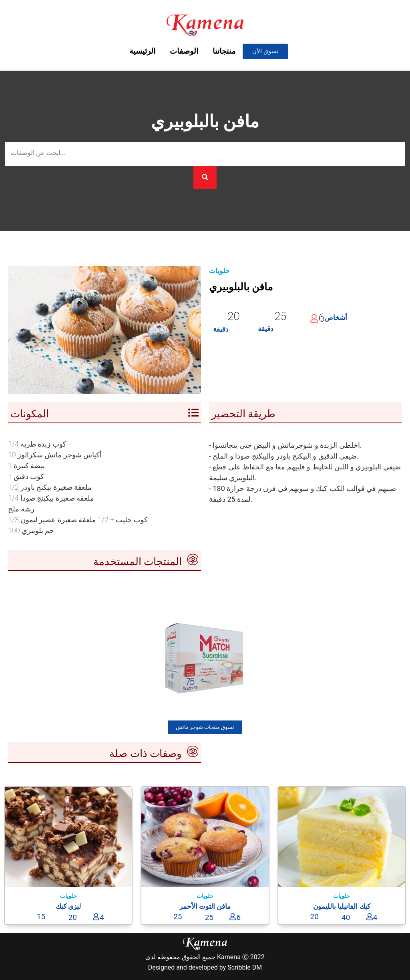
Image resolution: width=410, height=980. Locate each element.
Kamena (229, 957)
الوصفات (184, 51)
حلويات (219, 271)
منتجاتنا (224, 51)
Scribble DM (245, 967)
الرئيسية (142, 51)
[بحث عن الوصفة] (205, 154)
